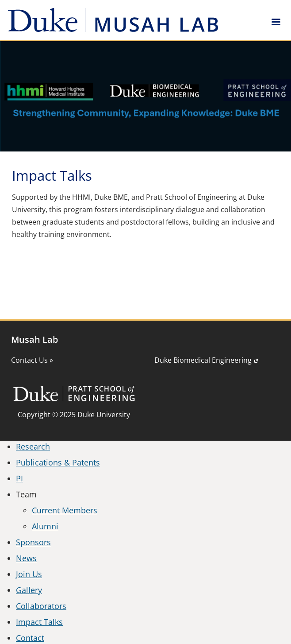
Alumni (45, 526)
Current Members (65, 510)
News (26, 558)
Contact (30, 638)
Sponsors (33, 542)
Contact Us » (32, 360)
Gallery (29, 590)
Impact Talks (39, 622)
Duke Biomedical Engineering (203, 360)
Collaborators (41, 606)
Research (33, 446)
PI (19, 478)
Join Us (29, 574)
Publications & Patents (58, 462)
